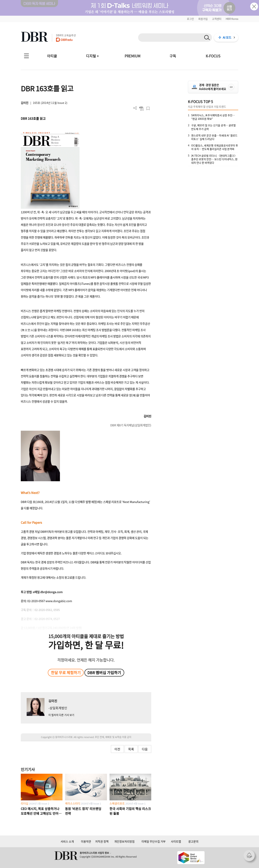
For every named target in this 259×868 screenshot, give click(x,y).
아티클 (52, 56)
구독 (173, 56)
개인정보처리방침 (124, 841)
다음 (145, 749)
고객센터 (217, 19)
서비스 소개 (67, 841)
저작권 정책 (102, 841)
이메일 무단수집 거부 (153, 841)
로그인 (190, 19)
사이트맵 (176, 841)
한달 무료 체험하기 (66, 673)
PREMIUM (133, 56)
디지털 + (92, 56)
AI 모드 (227, 37)
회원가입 (203, 19)
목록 (131, 749)
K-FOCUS (213, 56)
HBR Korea (232, 19)
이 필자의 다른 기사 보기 (61, 715)
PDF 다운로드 (142, 108)
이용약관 (86, 841)
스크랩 (148, 108)
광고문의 (193, 841)
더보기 (135, 108)
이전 (117, 749)
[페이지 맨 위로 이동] (250, 857)
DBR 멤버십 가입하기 (104, 673)
